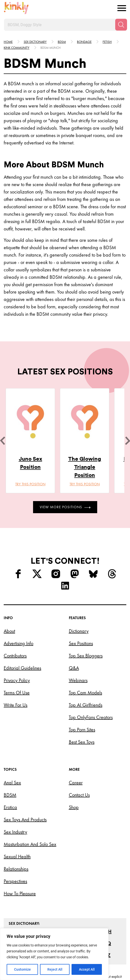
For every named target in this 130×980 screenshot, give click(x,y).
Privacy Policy (17, 680)
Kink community (17, 48)
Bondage (84, 42)
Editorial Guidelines (22, 668)
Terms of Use (17, 693)
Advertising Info (19, 643)
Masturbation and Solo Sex (30, 844)
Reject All (55, 969)
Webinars (78, 680)
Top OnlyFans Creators (91, 717)
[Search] (121, 25)
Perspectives (15, 881)
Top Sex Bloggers (86, 656)
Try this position (30, 484)
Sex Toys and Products (25, 820)
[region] (54, 954)
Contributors (15, 656)
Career (76, 783)
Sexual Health (17, 857)
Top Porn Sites (82, 730)
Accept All (87, 969)
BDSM (10, 795)
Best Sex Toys (82, 742)
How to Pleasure (20, 893)
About (9, 631)
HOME (8, 42)
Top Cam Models (85, 693)
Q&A (74, 668)
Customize (22, 969)
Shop (74, 807)
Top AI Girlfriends (86, 705)
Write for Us (16, 705)
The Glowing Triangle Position (85, 467)
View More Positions (65, 507)
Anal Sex (12, 783)
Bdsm (62, 42)
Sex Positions (81, 643)
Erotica (10, 807)
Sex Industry (15, 832)
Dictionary (79, 631)
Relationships (16, 869)
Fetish (107, 42)
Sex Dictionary (35, 42)
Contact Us (79, 795)
